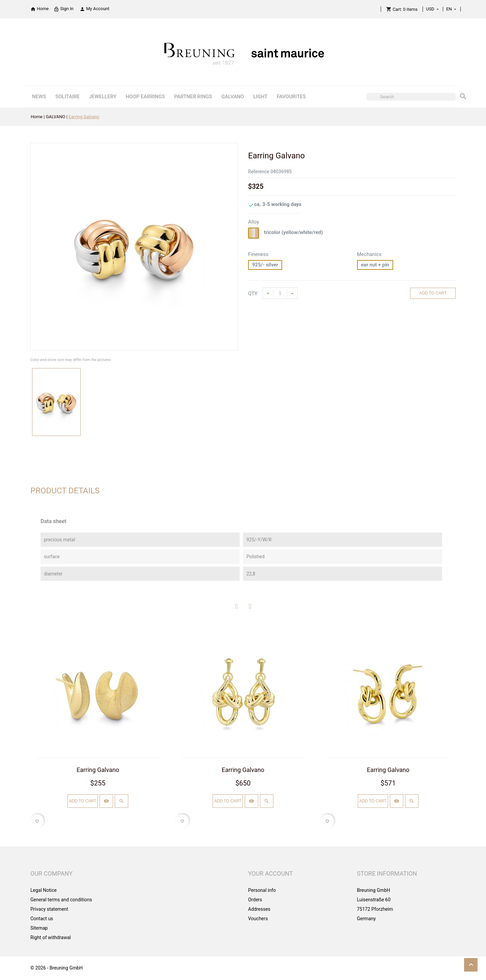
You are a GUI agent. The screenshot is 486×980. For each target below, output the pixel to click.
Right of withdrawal (51, 937)
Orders (255, 900)
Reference (259, 172)
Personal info (262, 890)
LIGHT (260, 97)
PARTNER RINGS (193, 97)
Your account (271, 873)
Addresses (259, 909)
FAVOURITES (291, 97)
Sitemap (39, 928)
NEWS (39, 97)
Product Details (65, 491)
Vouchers (258, 919)
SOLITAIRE (67, 97)
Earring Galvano (98, 770)
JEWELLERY (103, 97)
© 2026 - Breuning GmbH (57, 968)
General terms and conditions (61, 900)
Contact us (42, 919)
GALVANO (233, 97)
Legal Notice (44, 890)
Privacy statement (49, 909)
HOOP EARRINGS (145, 97)
